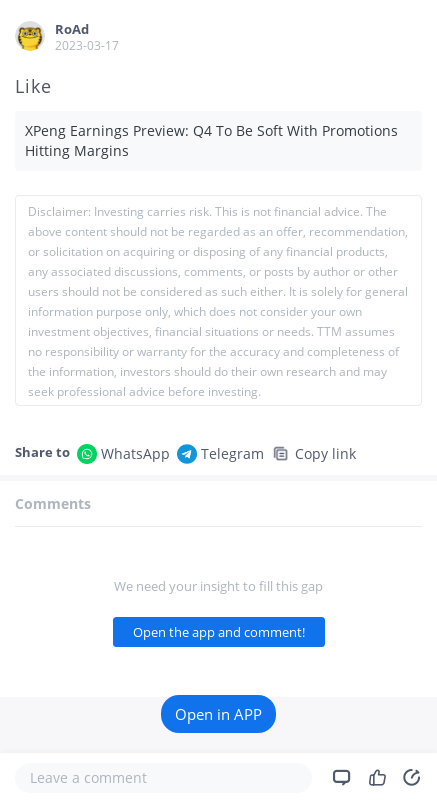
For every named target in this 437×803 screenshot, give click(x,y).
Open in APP (218, 714)
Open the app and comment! (219, 632)
